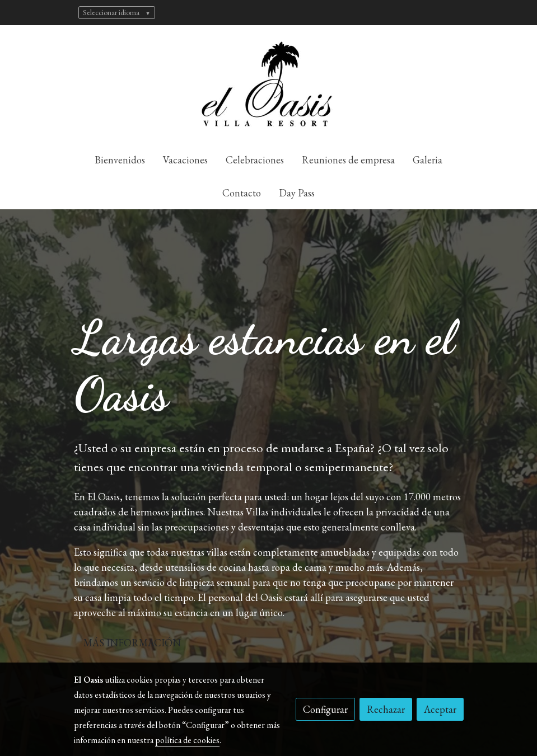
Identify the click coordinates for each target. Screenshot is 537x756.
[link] (269, 84)
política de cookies (187, 740)
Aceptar (440, 709)
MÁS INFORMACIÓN (132, 643)
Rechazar (386, 709)
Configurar (325, 709)
